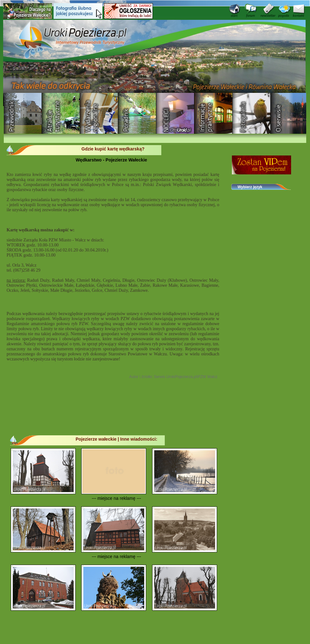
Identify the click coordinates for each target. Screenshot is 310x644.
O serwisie (290, 113)
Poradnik (137, 113)
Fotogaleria (252, 113)
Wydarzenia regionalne (99, 113)
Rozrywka (61, 113)
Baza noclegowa (175, 113)
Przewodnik (23, 113)
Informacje (213, 113)
